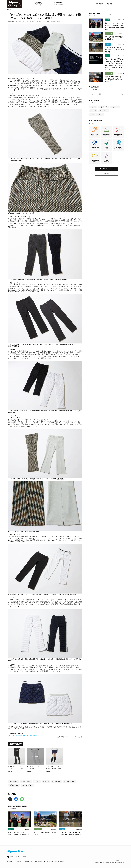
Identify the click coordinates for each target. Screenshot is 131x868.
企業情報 (10, 862)
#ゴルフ (25, 22)
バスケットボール (97, 115)
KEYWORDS (59, 4)
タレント (116, 107)
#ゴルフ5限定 (35, 22)
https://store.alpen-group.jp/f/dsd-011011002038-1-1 (24, 735)
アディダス (105, 107)
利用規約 (27, 862)
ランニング (105, 111)
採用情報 (18, 862)
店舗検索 (101, 4)
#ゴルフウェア (50, 22)
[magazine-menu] (120, 4)
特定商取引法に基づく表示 (57, 862)
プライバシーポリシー (39, 862)
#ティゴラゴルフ (58, 22)
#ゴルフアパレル (43, 22)
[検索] (109, 4)
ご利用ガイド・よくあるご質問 (18, 857)
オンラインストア (108, 169)
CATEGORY (38, 4)
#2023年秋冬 (11, 22)
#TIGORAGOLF (19, 22)
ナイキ (94, 107)
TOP (8, 9)
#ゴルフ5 (29, 22)
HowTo (94, 111)
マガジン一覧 (14, 9)
